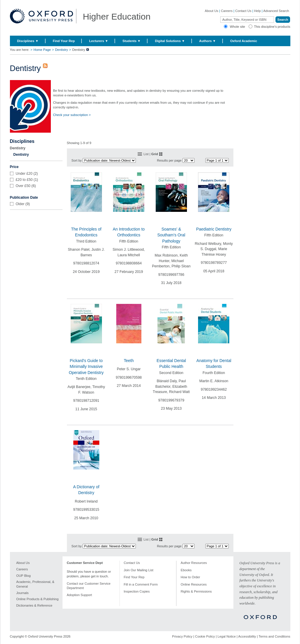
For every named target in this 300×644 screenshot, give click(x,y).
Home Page (42, 50)
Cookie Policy (205, 636)
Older (20, 204)
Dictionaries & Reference (34, 605)
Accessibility (247, 636)
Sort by (77, 160)
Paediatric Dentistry (214, 229)
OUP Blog (24, 576)
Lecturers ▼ (99, 41)
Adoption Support (79, 595)
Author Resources (194, 563)
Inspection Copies (137, 591)
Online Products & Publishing (38, 599)
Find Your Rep (64, 41)
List (146, 154)
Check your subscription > (72, 115)
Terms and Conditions (274, 636)
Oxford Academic (244, 41)
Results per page (169, 160)
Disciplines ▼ (28, 41)
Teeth (129, 361)
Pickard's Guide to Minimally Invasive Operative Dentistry (86, 367)
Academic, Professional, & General (35, 584)
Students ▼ (131, 41)
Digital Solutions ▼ (170, 41)
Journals (22, 593)
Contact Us (243, 11)
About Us (211, 11)
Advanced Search (276, 11)
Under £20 (24, 174)
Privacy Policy (182, 636)
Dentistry (61, 50)
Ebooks (186, 570)
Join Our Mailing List (139, 570)
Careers (227, 11)
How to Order (191, 577)
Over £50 (23, 186)
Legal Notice (227, 636)
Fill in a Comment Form (141, 584)
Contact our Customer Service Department (89, 586)
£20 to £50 (24, 180)
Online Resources (194, 584)
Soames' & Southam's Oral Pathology (171, 235)
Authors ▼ (208, 41)
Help (257, 11)
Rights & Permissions (196, 591)
